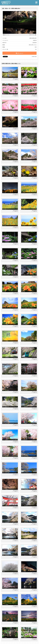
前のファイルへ (7, 35)
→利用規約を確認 (34, 57)
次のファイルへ (32, 35)
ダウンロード (19, 53)
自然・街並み (5, 8)
